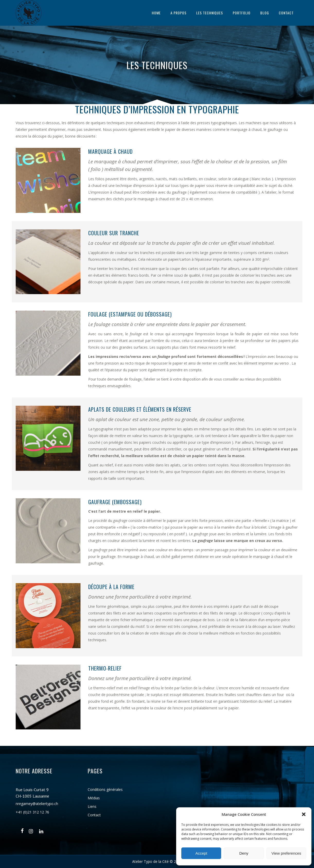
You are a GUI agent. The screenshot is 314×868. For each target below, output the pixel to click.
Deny (244, 853)
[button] (304, 814)
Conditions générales (105, 789)
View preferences (286, 853)
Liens (92, 806)
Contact (94, 815)
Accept (201, 853)
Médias (94, 798)
